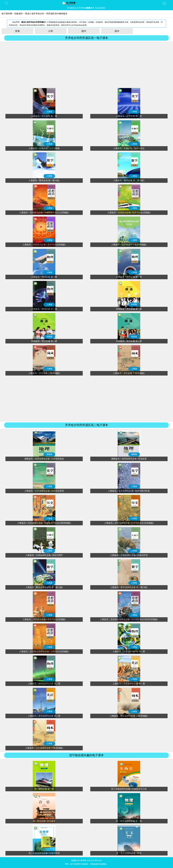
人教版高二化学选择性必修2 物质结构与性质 (129, 491)
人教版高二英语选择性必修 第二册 (44, 716)
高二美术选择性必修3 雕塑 (129, 853)
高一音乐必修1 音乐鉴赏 (44, 821)
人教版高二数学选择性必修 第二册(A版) (129, 587)
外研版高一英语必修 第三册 (129, 341)
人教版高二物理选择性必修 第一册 (129, 652)
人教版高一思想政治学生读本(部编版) (129, 245)
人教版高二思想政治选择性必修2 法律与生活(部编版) (44, 652)
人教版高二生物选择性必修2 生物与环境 (129, 555)
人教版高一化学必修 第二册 (129, 116)
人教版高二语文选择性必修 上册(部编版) (129, 716)
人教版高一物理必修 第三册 (44, 309)
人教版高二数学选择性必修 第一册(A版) (44, 587)
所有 (18, 31)
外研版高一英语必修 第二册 (44, 341)
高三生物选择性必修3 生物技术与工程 (129, 789)
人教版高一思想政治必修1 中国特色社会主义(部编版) (44, 213)
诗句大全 (98, 860)
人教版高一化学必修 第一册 (44, 116)
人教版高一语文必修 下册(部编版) (129, 373)
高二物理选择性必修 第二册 (129, 821)
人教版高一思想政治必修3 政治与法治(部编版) (44, 245)
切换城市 (19, 14)
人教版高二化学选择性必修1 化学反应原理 (44, 491)
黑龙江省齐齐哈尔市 (35, 14)
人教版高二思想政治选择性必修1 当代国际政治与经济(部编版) (129, 619)
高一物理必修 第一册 (44, 789)
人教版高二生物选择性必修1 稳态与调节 (44, 555)
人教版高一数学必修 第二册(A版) (129, 180)
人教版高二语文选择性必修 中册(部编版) (44, 748)
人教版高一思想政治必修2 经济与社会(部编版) (129, 213)
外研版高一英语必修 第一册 (129, 309)
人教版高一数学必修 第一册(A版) (44, 180)
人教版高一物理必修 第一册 (44, 277)
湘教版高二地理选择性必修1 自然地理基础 (44, 459)
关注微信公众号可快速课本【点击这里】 (86, 8)
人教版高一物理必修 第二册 (129, 277)
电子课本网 (7, 14)
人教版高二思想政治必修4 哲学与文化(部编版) (44, 619)
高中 (117, 31)
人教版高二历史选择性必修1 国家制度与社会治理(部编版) (44, 523)
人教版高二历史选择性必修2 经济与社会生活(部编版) (129, 523)
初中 (84, 31)
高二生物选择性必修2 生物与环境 (44, 853)
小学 (51, 31)
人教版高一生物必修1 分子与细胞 (44, 148)
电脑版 (74, 860)
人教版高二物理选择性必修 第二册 (44, 684)
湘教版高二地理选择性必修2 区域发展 (129, 459)
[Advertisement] (86, 65)
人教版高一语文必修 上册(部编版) (44, 373)
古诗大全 (90, 860)
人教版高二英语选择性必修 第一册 (129, 684)
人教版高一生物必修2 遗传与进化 (129, 148)
